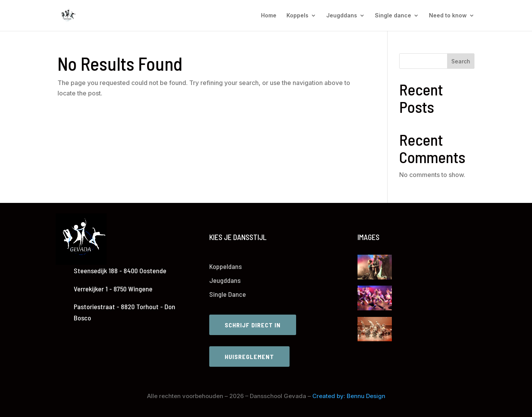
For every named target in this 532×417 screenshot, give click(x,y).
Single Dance (228, 294)
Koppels (297, 16)
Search (461, 61)
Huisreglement (249, 357)
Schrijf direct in (253, 325)
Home (269, 16)
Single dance (393, 16)
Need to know (448, 16)
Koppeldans (225, 266)
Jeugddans (342, 16)
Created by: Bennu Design (349, 396)
